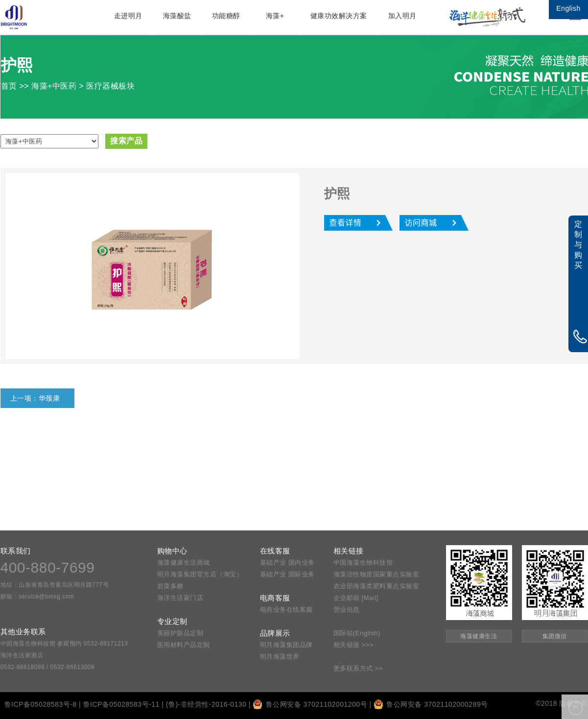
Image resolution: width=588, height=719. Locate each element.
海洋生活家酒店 (22, 655)
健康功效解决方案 (339, 16)
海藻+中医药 (54, 86)
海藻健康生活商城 (184, 563)
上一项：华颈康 (35, 398)
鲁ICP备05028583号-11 (121, 704)
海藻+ (275, 16)
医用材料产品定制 (184, 645)
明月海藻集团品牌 (286, 645)
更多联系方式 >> (358, 668)
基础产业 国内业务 (287, 563)
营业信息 (347, 610)
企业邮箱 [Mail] (356, 598)
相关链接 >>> (353, 645)
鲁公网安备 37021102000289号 (431, 704)
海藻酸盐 (177, 16)
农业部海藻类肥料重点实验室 (376, 586)
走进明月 (128, 16)
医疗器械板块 (110, 86)
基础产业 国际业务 (287, 574)
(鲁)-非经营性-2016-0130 (206, 704)
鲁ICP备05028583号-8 (41, 704)
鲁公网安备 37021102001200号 (310, 704)
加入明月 (402, 16)
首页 (9, 86)
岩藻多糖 (170, 586)
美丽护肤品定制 (180, 633)
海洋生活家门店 (180, 598)
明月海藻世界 (280, 657)
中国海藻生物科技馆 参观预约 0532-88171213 (64, 644)
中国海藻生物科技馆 (363, 563)
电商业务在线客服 (286, 610)
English (568, 8)
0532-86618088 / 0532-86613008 (48, 667)
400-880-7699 (48, 567)
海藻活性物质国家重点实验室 (376, 574)
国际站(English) (357, 633)
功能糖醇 (226, 16)
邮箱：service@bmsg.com (37, 597)
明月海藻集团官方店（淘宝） (200, 574)
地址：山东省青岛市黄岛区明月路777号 (55, 585)
